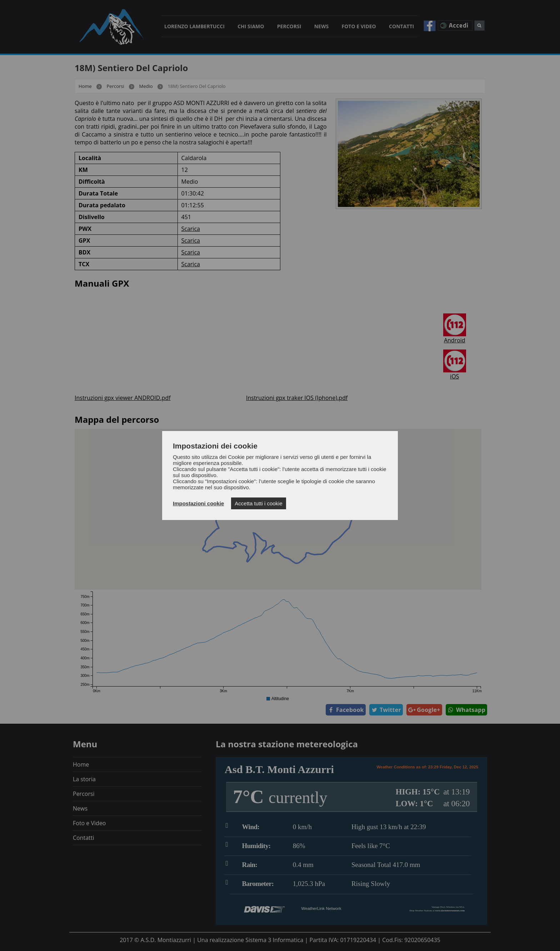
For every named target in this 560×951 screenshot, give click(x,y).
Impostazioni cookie (198, 503)
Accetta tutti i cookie (258, 503)
